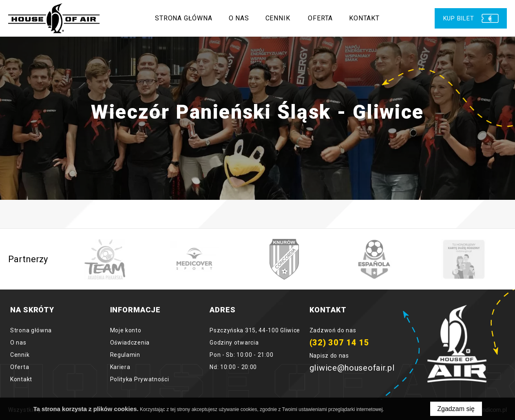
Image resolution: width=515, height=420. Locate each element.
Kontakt (365, 18)
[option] (105, 259)
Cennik (278, 18)
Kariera (120, 367)
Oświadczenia (130, 343)
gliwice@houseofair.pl (352, 368)
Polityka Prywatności (140, 379)
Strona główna (184, 18)
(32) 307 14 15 (339, 343)
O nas (239, 18)
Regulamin (125, 355)
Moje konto (126, 330)
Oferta (321, 18)
